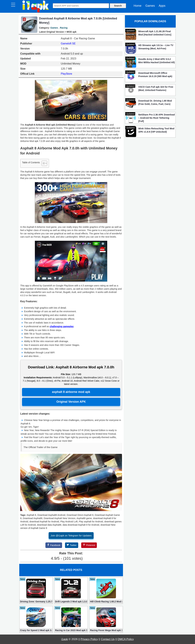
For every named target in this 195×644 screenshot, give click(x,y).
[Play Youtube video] (71, 482)
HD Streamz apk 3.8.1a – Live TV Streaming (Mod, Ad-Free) (156, 47)
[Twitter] (72, 545)
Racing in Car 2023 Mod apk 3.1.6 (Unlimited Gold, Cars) (71, 630)
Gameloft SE (68, 44)
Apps (162, 6)
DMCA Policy (126, 639)
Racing (64, 28)
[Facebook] (54, 545)
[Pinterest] (89, 545)
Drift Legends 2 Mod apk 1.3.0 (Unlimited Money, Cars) (71, 602)
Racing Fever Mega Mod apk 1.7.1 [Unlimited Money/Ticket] (106, 630)
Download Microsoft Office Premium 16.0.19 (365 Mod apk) (155, 75)
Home (138, 6)
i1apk (65, 639)
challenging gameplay (62, 326)
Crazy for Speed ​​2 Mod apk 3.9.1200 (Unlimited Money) (36, 630)
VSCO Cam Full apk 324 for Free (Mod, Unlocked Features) (156, 89)
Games (150, 6)
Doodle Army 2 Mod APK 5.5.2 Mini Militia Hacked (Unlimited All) (157, 61)
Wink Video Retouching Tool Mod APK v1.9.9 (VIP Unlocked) (156, 130)
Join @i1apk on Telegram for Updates (71, 535)
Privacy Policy (89, 639)
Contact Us (108, 639)
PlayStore (66, 74)
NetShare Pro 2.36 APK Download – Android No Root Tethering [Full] (157, 118)
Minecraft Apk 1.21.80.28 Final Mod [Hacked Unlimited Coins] (155, 33)
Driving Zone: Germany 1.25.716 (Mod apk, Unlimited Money (36, 602)
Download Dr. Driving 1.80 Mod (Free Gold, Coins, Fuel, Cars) (155, 102)
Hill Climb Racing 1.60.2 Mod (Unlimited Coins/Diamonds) (106, 602)
